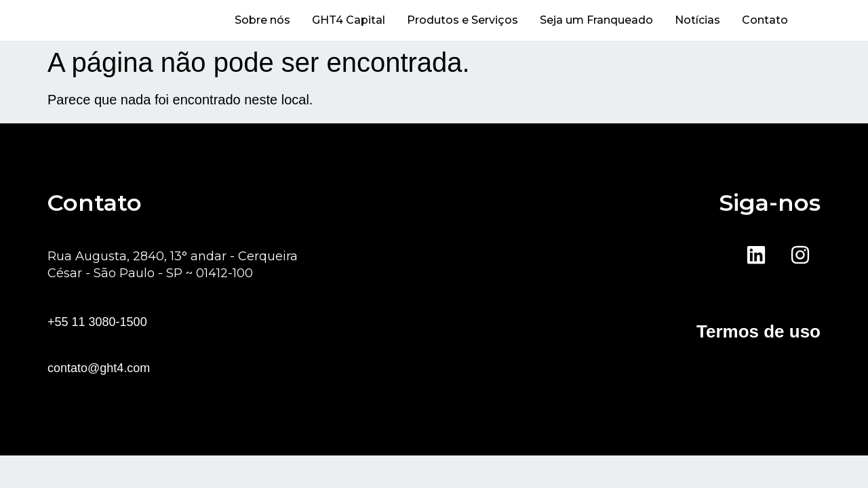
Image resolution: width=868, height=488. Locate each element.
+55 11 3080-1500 (97, 322)
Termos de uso (758, 331)
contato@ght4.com (99, 368)
